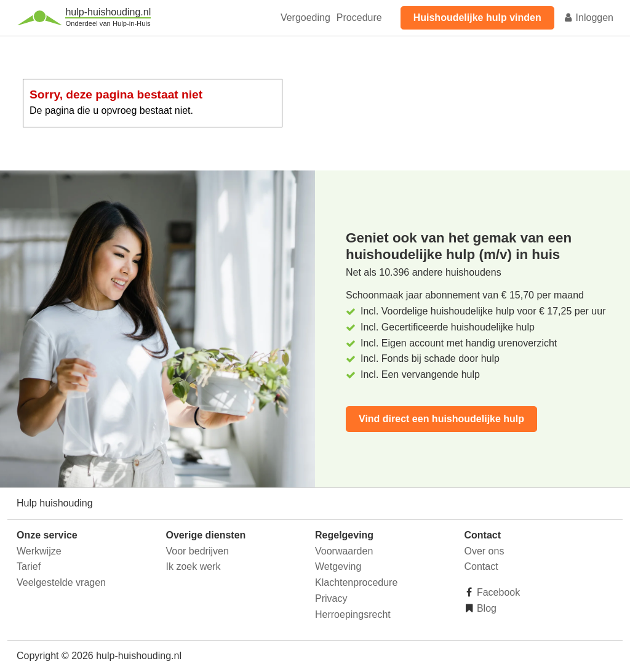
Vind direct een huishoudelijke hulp (441, 419)
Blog (485, 608)
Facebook (497, 592)
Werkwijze (39, 551)
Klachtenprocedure (356, 582)
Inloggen (588, 18)
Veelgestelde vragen (61, 582)
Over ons (484, 551)
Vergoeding (305, 18)
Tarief (29, 566)
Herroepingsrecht (353, 614)
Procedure (359, 18)
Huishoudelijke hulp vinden (477, 18)
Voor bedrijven (197, 551)
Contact (481, 566)
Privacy (331, 598)
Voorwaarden (344, 551)
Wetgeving (338, 566)
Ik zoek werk (193, 566)
